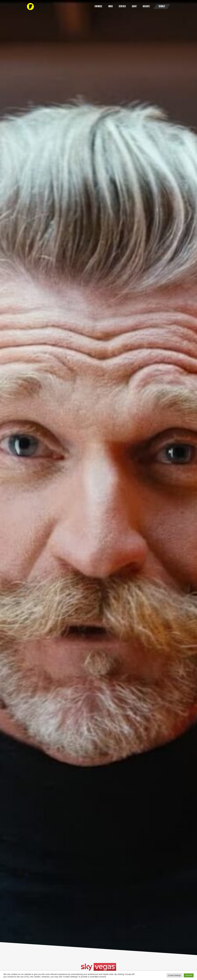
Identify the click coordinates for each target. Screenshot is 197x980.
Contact (162, 6)
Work (111, 6)
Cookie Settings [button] (174, 975)
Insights (146, 6)
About (134, 6)
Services (122, 6)
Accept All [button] (189, 975)
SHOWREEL (98, 6)
